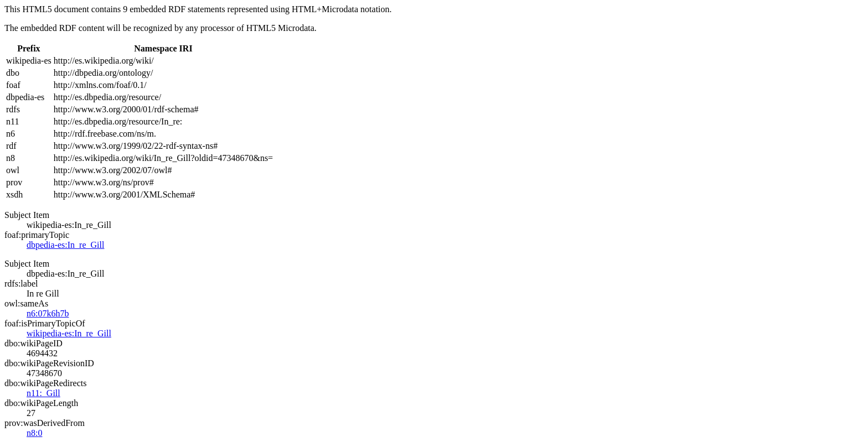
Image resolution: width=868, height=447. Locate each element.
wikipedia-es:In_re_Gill (69, 333)
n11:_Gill (43, 393)
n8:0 (34, 433)
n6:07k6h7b (48, 313)
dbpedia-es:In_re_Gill (65, 245)
